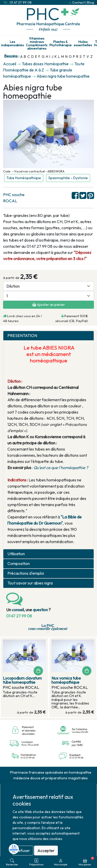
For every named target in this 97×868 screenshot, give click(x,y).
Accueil (10, 64)
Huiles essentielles (83, 43)
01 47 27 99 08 (21, 2)
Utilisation (16, 554)
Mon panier (86, 861)
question (40, 610)
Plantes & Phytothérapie (61, 43)
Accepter (46, 851)
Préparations (36, 862)
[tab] (48, 336)
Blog (90, 2)
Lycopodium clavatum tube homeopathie (22, 680)
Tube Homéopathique (24, 178)
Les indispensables (12, 43)
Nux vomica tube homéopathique (66, 680)
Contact (78, 2)
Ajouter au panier (49, 305)
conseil (18, 610)
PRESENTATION (22, 336)
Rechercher (12, 862)
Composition (19, 564)
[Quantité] (48, 296)
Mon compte (61, 862)
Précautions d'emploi (26, 573)
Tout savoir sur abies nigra (30, 583)
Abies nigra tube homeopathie (63, 76)
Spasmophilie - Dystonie (68, 178)
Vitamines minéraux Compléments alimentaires (37, 43)
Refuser (23, 851)
